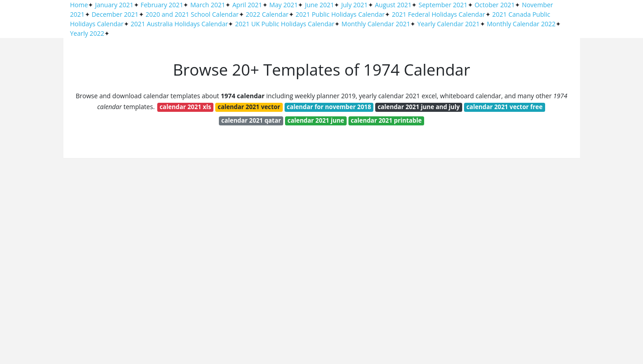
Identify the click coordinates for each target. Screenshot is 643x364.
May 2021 (283, 5)
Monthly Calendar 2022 (521, 24)
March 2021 (208, 5)
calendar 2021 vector (249, 107)
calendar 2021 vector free (504, 107)
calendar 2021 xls (185, 107)
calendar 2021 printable (386, 120)
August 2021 (393, 5)
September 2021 (443, 5)
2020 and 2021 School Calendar (192, 14)
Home (79, 5)
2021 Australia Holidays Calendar (179, 24)
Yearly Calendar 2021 (449, 24)
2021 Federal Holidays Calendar (439, 14)
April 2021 (247, 5)
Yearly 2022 (87, 33)
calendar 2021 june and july (418, 107)
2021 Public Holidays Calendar (340, 14)
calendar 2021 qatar (251, 120)
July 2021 (355, 5)
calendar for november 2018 (329, 107)
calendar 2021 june (316, 120)
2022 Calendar (267, 14)
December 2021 (115, 14)
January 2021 (114, 5)
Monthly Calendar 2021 (376, 24)
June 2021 (319, 5)
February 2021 (162, 5)
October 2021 (495, 5)
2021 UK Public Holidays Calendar (285, 24)
